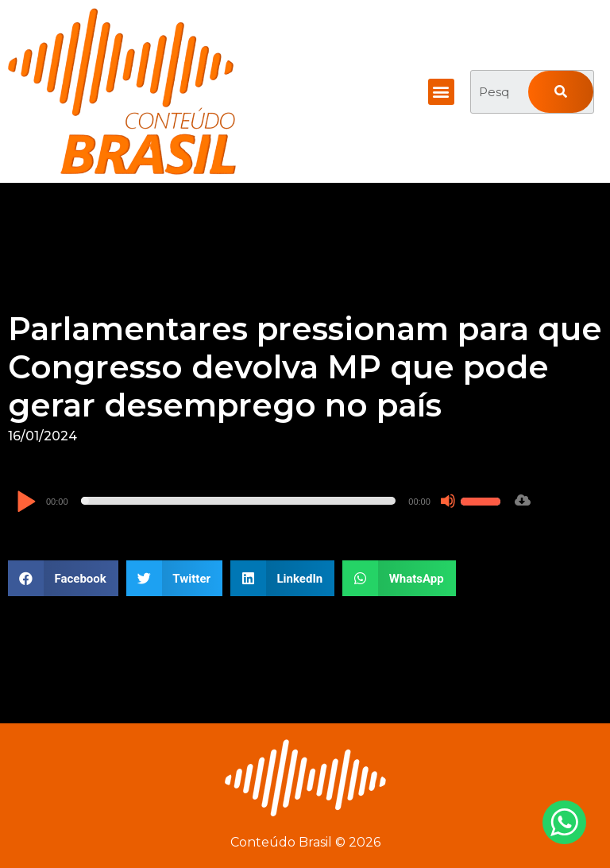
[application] (261, 501)
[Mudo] (448, 501)
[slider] (239, 501)
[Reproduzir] (26, 503)
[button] (441, 92)
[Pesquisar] (561, 92)
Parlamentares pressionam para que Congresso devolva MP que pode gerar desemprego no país (305, 367)
